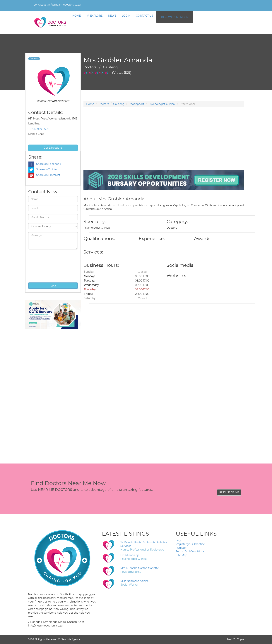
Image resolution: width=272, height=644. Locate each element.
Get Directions (53, 148)
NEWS (112, 16)
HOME (77, 16)
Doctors (104, 104)
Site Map (181, 555)
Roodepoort (136, 104)
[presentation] (43, 265)
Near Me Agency (71, 639)
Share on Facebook (45, 164)
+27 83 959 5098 (39, 129)
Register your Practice (190, 544)
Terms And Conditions (190, 551)
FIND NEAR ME (229, 492)
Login (179, 540)
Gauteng (119, 104)
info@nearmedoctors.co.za (65, 5)
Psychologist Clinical (162, 104)
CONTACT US (144, 16)
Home (90, 104)
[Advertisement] (164, 144)
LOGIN (126, 16)
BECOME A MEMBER (175, 17)
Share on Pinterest (44, 175)
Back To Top (236, 639)
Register (181, 548)
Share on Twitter (43, 169)
